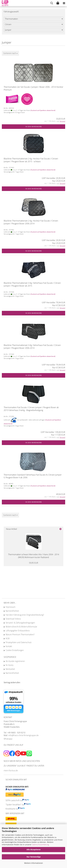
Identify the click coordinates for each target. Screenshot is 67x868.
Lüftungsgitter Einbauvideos (18, 631)
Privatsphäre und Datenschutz (19, 642)
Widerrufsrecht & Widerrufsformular (21, 627)
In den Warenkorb (34, 127)
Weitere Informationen (34, 863)
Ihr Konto (9, 665)
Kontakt (9, 646)
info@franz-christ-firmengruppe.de (23, 735)
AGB (7, 638)
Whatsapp (8, 739)
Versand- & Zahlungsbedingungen (20, 623)
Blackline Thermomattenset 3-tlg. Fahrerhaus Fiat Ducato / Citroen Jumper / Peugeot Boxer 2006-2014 (32, 347)
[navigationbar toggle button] (64, 3)
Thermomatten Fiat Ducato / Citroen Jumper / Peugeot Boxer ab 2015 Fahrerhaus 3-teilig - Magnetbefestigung (31, 409)
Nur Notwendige (34, 857)
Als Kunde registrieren (15, 661)
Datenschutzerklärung (40, 845)
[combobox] (10, 53)
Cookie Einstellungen (15, 650)
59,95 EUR (34, 563)
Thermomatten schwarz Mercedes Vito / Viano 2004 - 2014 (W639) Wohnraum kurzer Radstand (34, 556)
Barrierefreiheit (12, 611)
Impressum (10, 607)
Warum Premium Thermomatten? (20, 634)
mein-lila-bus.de (11, 770)
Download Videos (13, 619)
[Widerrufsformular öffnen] (12, 682)
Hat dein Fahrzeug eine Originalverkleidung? (25, 615)
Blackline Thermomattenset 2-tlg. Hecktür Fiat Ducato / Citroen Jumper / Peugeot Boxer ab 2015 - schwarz (31, 160)
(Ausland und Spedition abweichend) (43, 110)
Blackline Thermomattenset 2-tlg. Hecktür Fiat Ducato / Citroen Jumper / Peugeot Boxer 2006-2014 (31, 222)
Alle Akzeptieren (34, 849)
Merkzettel (10, 669)
